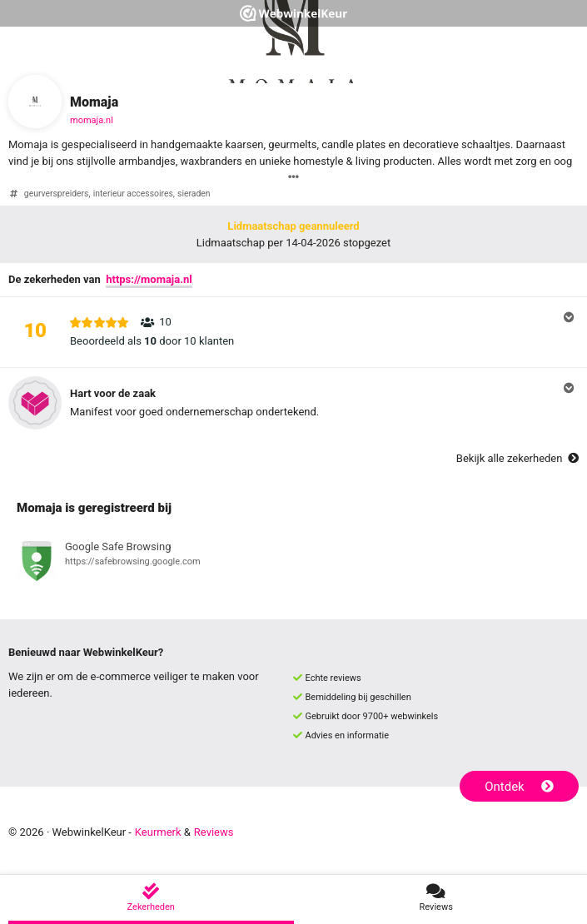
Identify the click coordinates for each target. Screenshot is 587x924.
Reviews (214, 832)
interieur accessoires (133, 194)
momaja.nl (92, 120)
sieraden (194, 194)
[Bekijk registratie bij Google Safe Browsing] (293, 564)
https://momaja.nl (149, 279)
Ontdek (519, 787)
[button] (293, 332)
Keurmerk (158, 832)
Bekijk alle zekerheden (517, 458)
